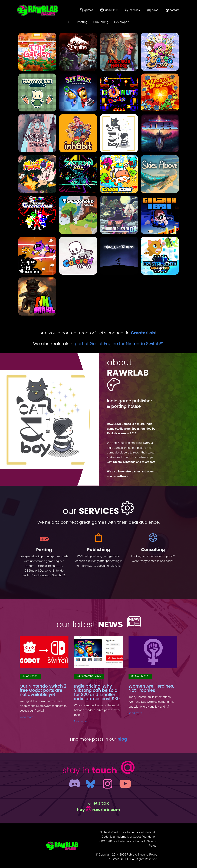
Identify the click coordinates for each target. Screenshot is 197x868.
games (86, 10)
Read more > (27, 717)
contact (172, 10)
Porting (82, 22)
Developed (122, 22)
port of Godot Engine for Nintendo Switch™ (119, 344)
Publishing (101, 22)
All (69, 22)
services (132, 10)
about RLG (109, 10)
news (153, 10)
